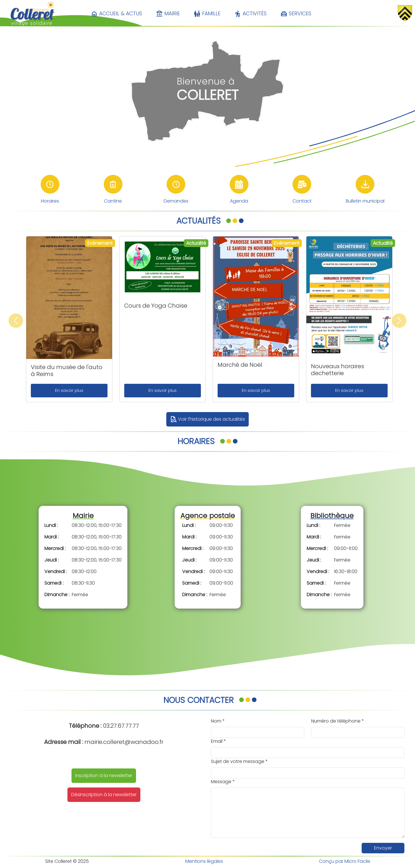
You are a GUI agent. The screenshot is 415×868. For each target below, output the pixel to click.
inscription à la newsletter (104, 776)
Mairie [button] (168, 14)
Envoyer (383, 848)
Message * (223, 782)
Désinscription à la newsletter (104, 795)
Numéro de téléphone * (338, 721)
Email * (218, 741)
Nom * (218, 721)
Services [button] (296, 14)
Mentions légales (204, 861)
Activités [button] (250, 14)
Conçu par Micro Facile (345, 861)
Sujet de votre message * (239, 761)
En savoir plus (69, 390)
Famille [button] (207, 14)
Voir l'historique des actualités (207, 419)
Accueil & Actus (116, 14)
